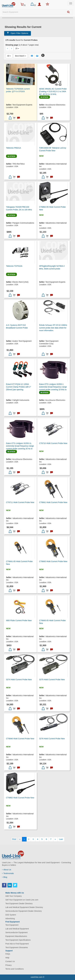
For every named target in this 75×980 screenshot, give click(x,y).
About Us (7, 870)
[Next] (55, 839)
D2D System (11, 915)
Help (7, 958)
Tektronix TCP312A (14, 266)
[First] (14, 839)
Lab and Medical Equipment (17, 929)
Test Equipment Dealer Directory (19, 904)
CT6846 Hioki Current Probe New (20, 739)
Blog (5, 877)
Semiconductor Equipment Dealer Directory (24, 911)
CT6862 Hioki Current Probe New (20, 798)
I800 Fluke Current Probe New (19, 620)
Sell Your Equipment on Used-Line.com (22, 900)
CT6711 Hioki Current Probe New (20, 502)
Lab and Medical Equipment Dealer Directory (24, 907)
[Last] (61, 839)
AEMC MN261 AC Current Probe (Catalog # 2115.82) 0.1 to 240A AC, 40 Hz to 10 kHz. (53, 91)
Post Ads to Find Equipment (17, 944)
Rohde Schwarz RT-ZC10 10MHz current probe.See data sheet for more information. (53, 328)
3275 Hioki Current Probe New (52, 680)
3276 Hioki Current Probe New (52, 739)
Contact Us (10, 961)
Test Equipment (12, 925)
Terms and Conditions (15, 969)
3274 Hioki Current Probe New (19, 680)
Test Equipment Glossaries (17, 947)
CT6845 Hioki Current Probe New (53, 561)
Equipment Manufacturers (16, 936)
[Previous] (20, 839)
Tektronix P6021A (13, 148)
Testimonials (8, 873)
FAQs (8, 954)
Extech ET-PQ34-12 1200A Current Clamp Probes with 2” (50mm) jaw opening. (18, 387)
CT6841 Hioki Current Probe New (53, 502)
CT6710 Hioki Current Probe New (53, 443)
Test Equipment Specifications (18, 940)
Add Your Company (14, 896)
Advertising (10, 919)
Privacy (8, 965)
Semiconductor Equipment (16, 932)
